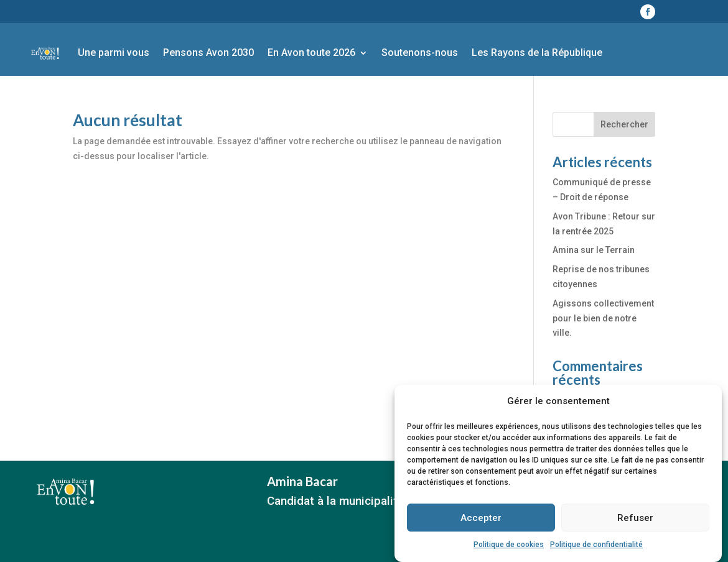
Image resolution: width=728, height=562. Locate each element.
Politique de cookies (509, 550)
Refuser (635, 523)
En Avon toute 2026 (311, 53)
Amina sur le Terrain (594, 250)
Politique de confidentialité (596, 550)
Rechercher (624, 124)
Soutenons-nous (420, 53)
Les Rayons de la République (537, 53)
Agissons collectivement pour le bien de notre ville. (603, 318)
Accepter (481, 523)
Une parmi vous (114, 53)
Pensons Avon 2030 (208, 53)
